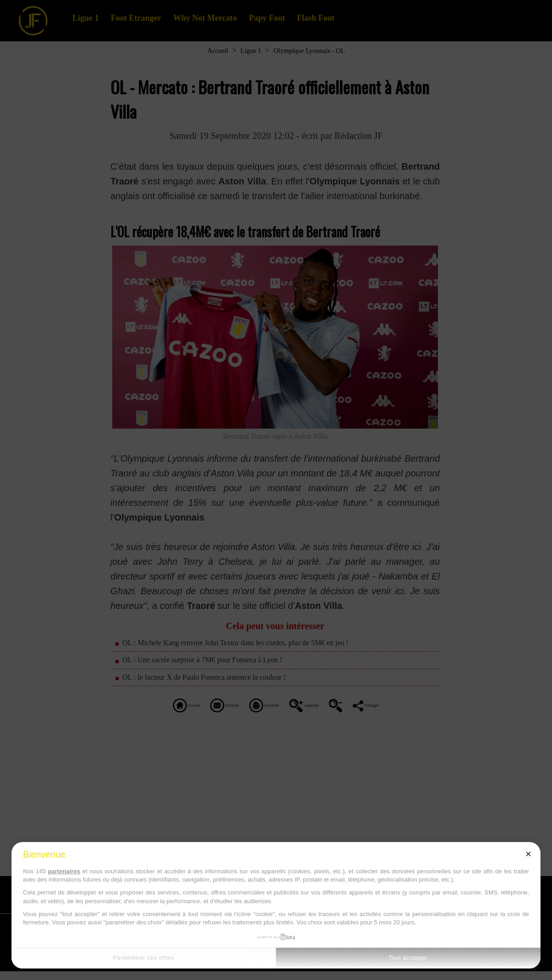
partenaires (64, 871)
